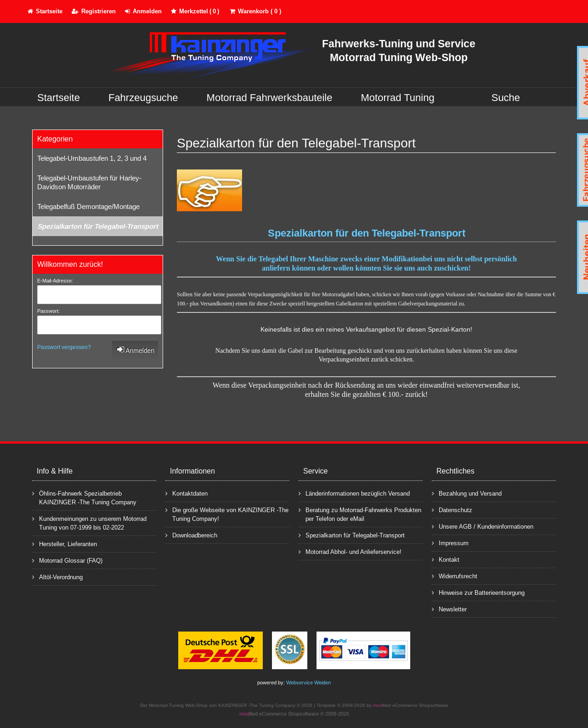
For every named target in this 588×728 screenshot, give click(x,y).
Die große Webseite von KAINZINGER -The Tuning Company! (227, 514)
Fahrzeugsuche (143, 98)
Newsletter (449, 609)
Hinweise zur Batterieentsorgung (478, 592)
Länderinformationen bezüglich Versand (354, 493)
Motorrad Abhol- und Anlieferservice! (350, 551)
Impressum (450, 543)
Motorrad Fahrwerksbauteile (270, 98)
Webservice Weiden (308, 683)
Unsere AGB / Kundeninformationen (483, 526)
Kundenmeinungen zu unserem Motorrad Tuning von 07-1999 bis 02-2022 (89, 523)
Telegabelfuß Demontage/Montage (88, 206)
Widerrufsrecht (455, 576)
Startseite (59, 98)
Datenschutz (452, 510)
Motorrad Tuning (398, 98)
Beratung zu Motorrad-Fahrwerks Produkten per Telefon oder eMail (360, 514)
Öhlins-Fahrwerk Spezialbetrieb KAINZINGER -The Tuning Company (84, 497)
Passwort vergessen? (64, 347)
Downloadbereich (191, 535)
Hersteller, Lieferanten (65, 544)
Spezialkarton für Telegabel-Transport (98, 226)
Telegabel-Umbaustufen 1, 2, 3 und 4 (92, 158)
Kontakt (446, 559)
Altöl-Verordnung (57, 577)
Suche (506, 98)
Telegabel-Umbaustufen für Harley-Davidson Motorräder (89, 182)
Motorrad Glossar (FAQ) (67, 560)
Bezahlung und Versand (467, 493)
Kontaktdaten (187, 493)
